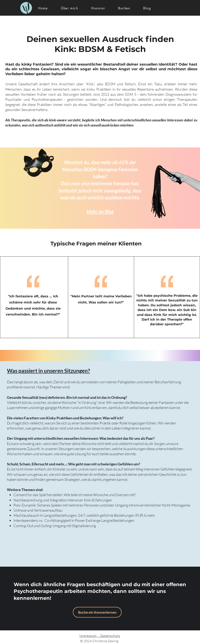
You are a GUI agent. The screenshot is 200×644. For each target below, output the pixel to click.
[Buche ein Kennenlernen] (97, 612)
